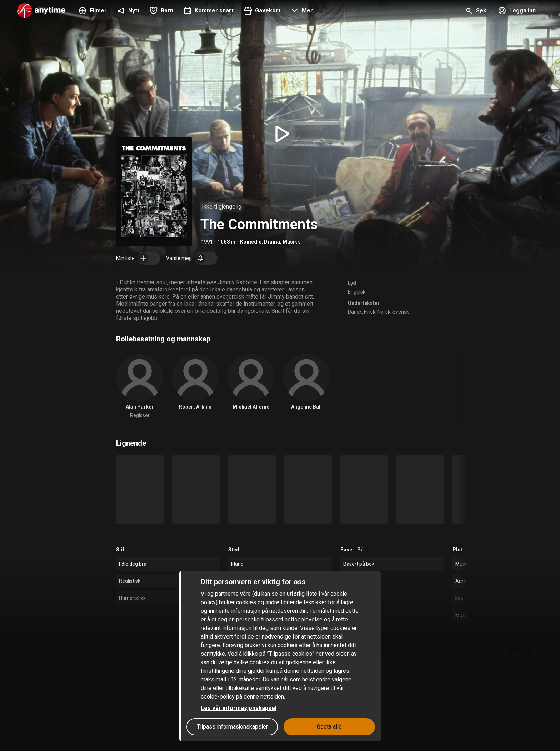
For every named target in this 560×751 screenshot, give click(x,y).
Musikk (291, 242)
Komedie (251, 242)
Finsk (370, 312)
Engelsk (357, 292)
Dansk (355, 312)
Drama (272, 242)
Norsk (384, 312)
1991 (207, 242)
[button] (301, 11)
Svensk (401, 312)
